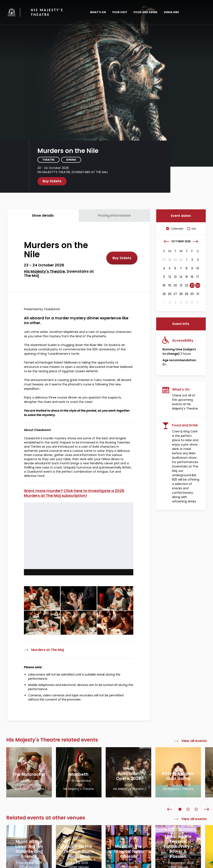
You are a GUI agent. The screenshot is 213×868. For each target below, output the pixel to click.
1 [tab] (180, 809)
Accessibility (183, 340)
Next (206, 809)
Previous (170, 809)
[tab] (43, 216)
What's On (98, 12)
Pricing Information (114, 215)
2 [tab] (188, 809)
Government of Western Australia (12, 12)
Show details (43, 215)
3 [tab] (196, 809)
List (194, 229)
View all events (194, 741)
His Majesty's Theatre (47, 12)
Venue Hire (171, 12)
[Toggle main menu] (200, 12)
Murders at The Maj (48, 650)
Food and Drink (146, 12)
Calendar (177, 229)
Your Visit (120, 12)
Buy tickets (52, 181)
